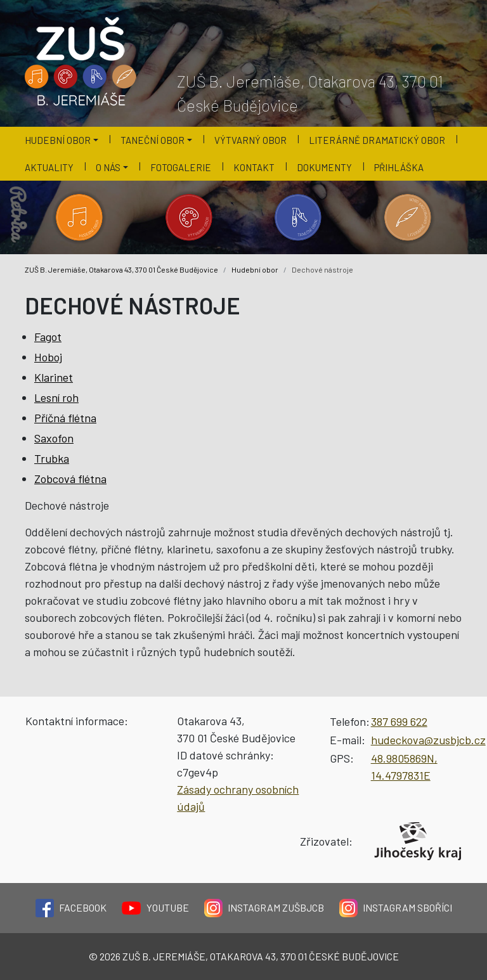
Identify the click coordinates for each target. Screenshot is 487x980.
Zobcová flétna (70, 479)
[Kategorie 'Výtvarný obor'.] (189, 217)
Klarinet (54, 377)
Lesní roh (56, 397)
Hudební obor (255, 269)
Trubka (52, 458)
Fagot (48, 337)
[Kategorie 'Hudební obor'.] (80, 217)
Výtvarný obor (250, 140)
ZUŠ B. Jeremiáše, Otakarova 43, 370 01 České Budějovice (121, 269)
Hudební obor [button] (58, 140)
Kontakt (254, 167)
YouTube (155, 908)
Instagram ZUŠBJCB (264, 908)
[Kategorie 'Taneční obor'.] (298, 217)
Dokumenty (324, 167)
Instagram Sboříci (396, 908)
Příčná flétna (65, 418)
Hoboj (48, 357)
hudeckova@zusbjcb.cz (428, 740)
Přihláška (399, 167)
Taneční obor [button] (153, 140)
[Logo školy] (81, 62)
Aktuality (49, 167)
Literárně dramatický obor (377, 140)
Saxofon (54, 438)
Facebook (71, 908)
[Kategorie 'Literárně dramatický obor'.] (408, 217)
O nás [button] (108, 167)
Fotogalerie (181, 167)
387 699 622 (399, 721)
